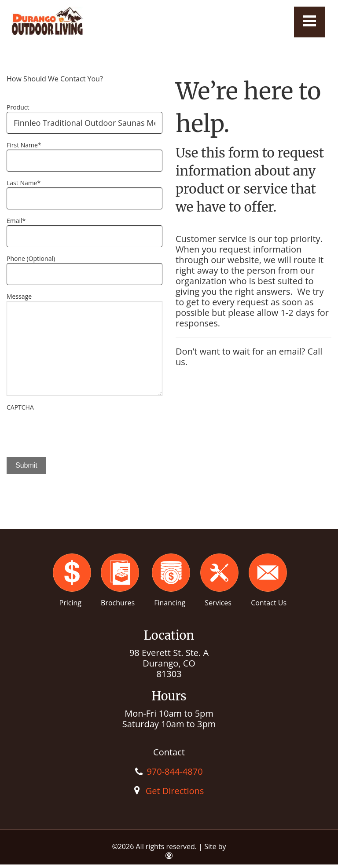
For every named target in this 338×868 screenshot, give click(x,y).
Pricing (70, 603)
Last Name (24, 183)
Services (218, 603)
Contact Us (269, 603)
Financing (170, 603)
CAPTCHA (20, 407)
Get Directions (175, 791)
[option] (84, 508)
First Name (24, 145)
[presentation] (73, 429)
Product (18, 107)
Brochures (118, 603)
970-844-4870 (175, 771)
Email (16, 221)
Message (19, 296)
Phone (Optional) (31, 258)
